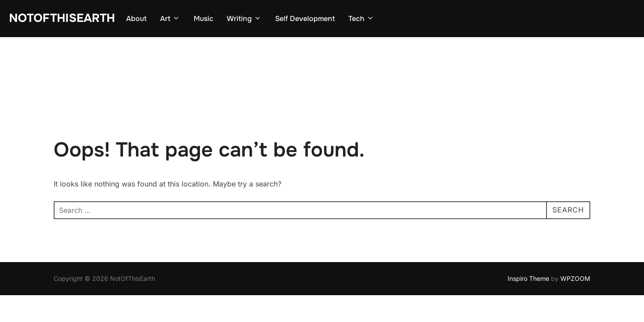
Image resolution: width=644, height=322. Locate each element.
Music (203, 19)
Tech (361, 19)
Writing (244, 19)
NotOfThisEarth (62, 18)
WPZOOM (575, 241)
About (136, 19)
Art (170, 19)
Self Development (305, 19)
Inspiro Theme (528, 241)
